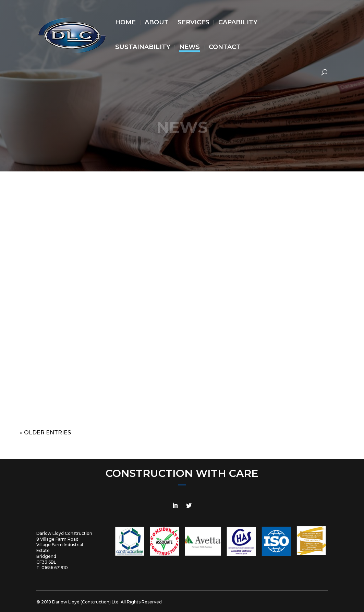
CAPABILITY (238, 23)
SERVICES (193, 23)
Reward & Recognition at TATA (68, 270)
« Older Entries (45, 433)
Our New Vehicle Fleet (296, 270)
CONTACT (225, 48)
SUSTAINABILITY (143, 48)
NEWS (190, 48)
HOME (125, 23)
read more (68, 404)
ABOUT (157, 23)
